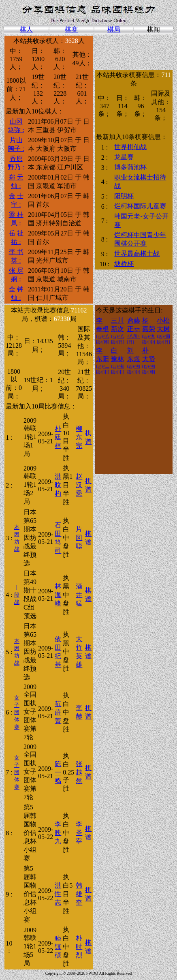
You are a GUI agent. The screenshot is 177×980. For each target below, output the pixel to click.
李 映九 (58, 833)
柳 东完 (79, 437)
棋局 (114, 29)
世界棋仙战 (130, 147)
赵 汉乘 (79, 485)
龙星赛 (124, 157)
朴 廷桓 (58, 437)
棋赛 (71, 29)
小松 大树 (163, 331)
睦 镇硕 (58, 947)
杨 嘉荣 (149, 331)
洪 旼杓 (58, 485)
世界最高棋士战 (137, 254)
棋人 (26, 29)
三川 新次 (117, 331)
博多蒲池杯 (130, 167)
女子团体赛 (17, 712)
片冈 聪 (79, 538)
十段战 (17, 595)
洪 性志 (58, 894)
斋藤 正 (134, 331)
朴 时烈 (79, 947)
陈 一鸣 (58, 772)
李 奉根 (102, 331)
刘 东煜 (134, 361)
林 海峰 (58, 595)
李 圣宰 (79, 833)
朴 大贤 (149, 361)
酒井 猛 (79, 595)
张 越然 (79, 772)
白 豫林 (117, 361)
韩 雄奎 (79, 894)
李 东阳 (102, 361)
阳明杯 (124, 196)
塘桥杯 (124, 264)
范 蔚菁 (58, 712)
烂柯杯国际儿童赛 (140, 206)
